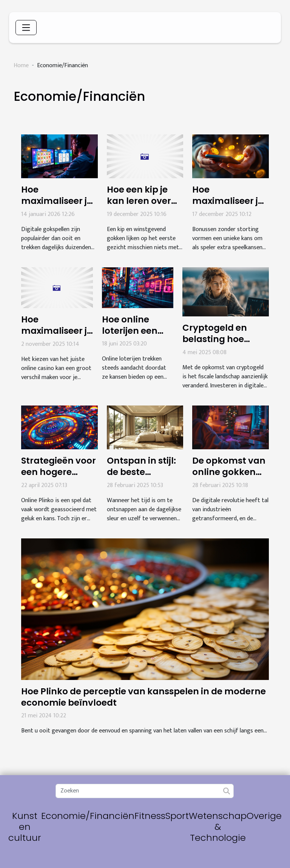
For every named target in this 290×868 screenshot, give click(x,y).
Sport (177, 816)
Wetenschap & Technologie (218, 827)
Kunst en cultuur (25, 827)
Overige (264, 816)
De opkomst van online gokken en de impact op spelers (229, 478)
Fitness (150, 816)
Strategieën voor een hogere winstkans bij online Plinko (59, 478)
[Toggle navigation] (26, 28)
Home (21, 66)
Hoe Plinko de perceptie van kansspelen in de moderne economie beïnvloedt (143, 697)
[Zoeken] (144, 791)
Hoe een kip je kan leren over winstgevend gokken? (139, 207)
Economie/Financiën (88, 816)
